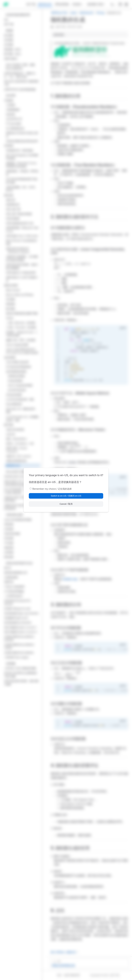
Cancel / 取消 (66, 504)
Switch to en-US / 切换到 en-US (66, 496)
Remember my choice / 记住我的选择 (52, 489)
